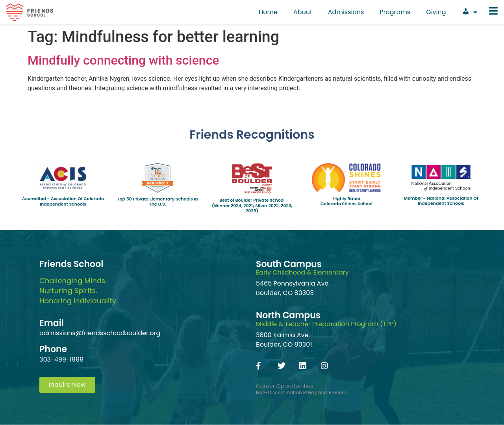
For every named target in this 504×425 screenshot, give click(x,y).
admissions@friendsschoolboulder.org (100, 333)
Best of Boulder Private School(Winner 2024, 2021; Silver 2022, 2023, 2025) (252, 205)
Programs (395, 12)
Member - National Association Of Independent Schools (441, 201)
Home (268, 12)
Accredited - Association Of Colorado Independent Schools (63, 201)
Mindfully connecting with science (123, 60)
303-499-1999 (61, 359)
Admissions (346, 12)
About (303, 12)
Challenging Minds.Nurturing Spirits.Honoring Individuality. (79, 290)
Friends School (71, 264)
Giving (436, 12)
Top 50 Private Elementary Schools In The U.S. (157, 201)
